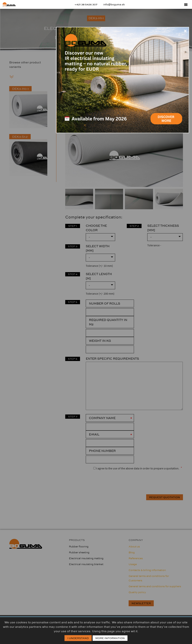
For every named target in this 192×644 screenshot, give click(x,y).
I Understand (78, 638)
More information (110, 638)
